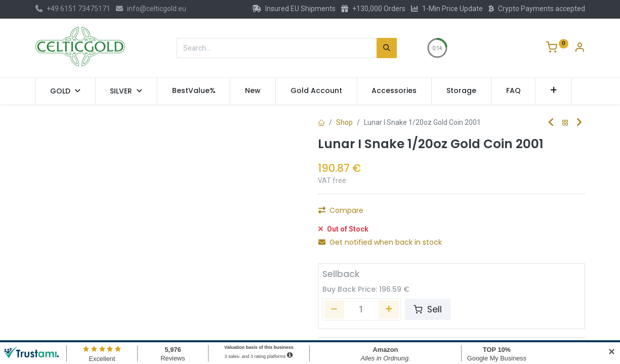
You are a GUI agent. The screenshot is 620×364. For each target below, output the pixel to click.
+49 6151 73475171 (73, 9)
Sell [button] (428, 304)
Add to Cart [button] (442, 213)
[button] (553, 91)
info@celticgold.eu (151, 9)
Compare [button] (341, 237)
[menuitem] (194, 91)
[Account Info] (580, 49)
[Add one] (384, 213)
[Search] (387, 48)
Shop (344, 122)
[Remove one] (330, 213)
